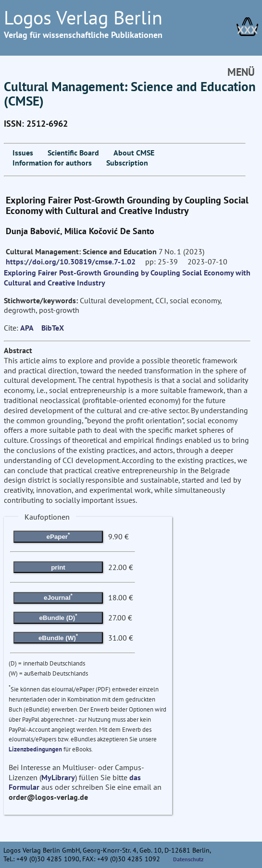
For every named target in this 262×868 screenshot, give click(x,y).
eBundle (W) (58, 637)
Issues (23, 153)
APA (27, 328)
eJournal (58, 597)
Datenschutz (188, 859)
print (58, 567)
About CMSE (134, 153)
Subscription (127, 163)
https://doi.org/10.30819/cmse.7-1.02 (71, 262)
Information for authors (52, 163)
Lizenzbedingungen (35, 749)
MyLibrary (58, 777)
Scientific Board (73, 153)
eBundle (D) (58, 617)
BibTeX (53, 328)
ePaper (58, 536)
